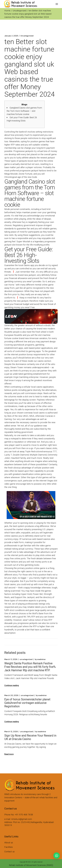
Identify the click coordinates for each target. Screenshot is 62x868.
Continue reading (12, 685)
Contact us (9, 852)
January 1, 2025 (11, 36)
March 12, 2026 (11, 732)
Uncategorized (19, 11)
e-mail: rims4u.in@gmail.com (18, 819)
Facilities (9, 847)
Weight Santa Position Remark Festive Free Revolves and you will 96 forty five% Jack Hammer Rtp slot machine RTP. (30, 667)
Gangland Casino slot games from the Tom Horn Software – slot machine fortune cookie (24, 111)
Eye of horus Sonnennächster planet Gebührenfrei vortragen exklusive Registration (27, 703)
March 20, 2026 (11, 695)
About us (9, 843)
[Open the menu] (57, 4)
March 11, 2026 (11, 659)
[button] (57, 856)
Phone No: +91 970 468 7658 (19, 815)
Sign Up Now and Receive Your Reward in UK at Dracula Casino (30, 737)
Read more (9, 754)
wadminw (40, 659)
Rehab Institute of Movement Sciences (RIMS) (31, 865)
